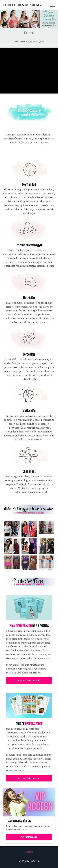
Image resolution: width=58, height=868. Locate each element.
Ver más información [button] (29, 680)
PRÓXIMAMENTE (29, 837)
